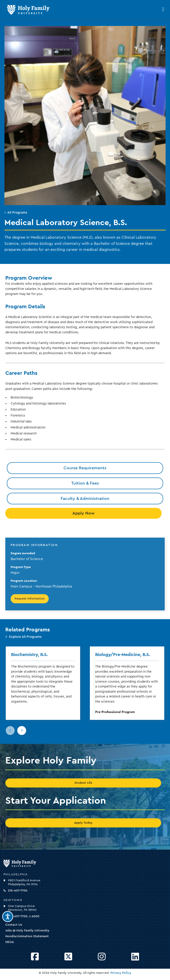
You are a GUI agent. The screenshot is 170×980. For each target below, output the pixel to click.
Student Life (83, 783)
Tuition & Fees (85, 483)
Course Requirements (85, 468)
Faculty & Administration (85, 499)
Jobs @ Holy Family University (27, 931)
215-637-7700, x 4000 (24, 916)
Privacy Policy (121, 973)
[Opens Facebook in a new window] (35, 957)
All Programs (17, 213)
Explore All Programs (25, 637)
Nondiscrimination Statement (27, 936)
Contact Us (14, 925)
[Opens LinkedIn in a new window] (135, 957)
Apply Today (83, 823)
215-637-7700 (18, 891)
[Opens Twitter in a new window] (68, 957)
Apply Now (83, 513)
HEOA (10, 942)
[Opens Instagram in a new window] (102, 957)
